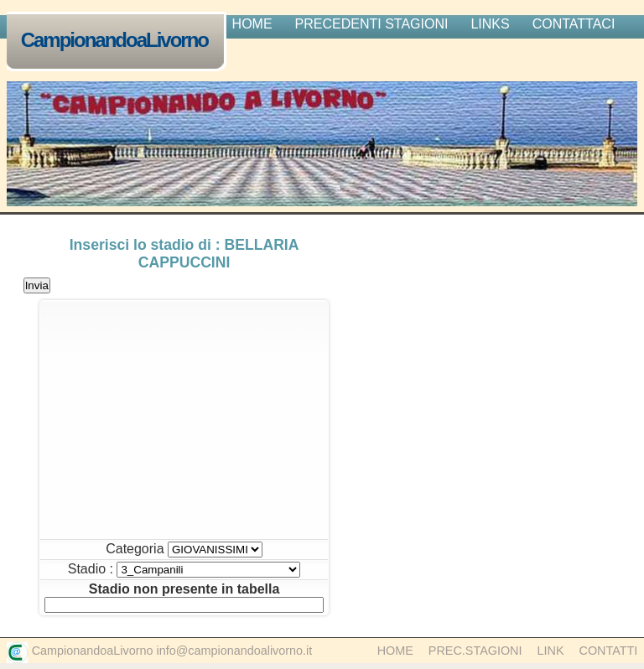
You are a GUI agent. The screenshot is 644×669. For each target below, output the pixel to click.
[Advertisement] (184, 420)
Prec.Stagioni (475, 651)
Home (395, 651)
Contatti (609, 651)
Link (551, 651)
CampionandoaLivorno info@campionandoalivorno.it (172, 651)
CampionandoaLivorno (118, 41)
